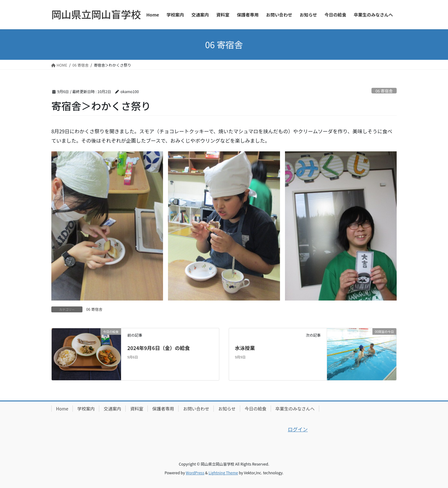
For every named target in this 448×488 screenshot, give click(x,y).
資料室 (137, 409)
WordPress (195, 473)
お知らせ (227, 409)
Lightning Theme (223, 473)
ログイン (298, 429)
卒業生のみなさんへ (295, 409)
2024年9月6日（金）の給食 (159, 348)
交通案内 (112, 409)
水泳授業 (245, 348)
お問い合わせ (196, 409)
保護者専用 (163, 409)
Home (62, 409)
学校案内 (86, 409)
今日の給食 (255, 409)
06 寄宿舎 (384, 91)
